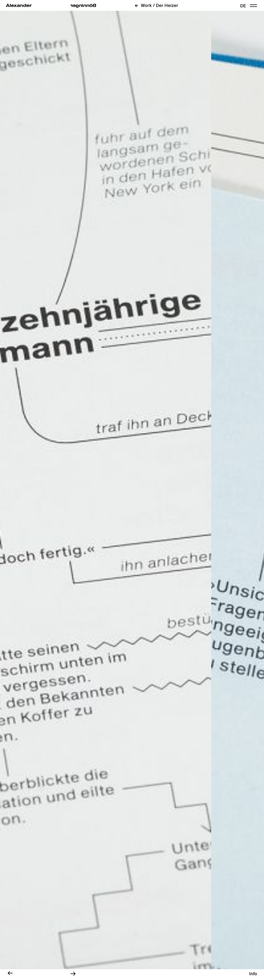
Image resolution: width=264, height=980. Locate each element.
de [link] (243, 6)
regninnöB (83, 6)
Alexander (19, 6)
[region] (253, 974)
